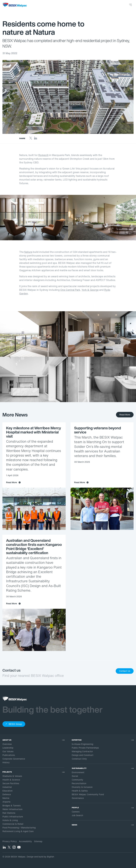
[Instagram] (14, 848)
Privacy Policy (10, 841)
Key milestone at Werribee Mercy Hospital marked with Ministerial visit (34, 432)
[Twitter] (31, 139)
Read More (125, 415)
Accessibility (25, 841)
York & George (90, 290)
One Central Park (70, 290)
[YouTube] (19, 848)
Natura (28, 252)
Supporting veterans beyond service (98, 430)
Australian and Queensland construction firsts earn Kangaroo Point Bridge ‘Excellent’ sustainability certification (34, 547)
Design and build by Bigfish (40, 857)
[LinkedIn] (36, 139)
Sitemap (38, 841)
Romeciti (43, 155)
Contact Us (125, 671)
